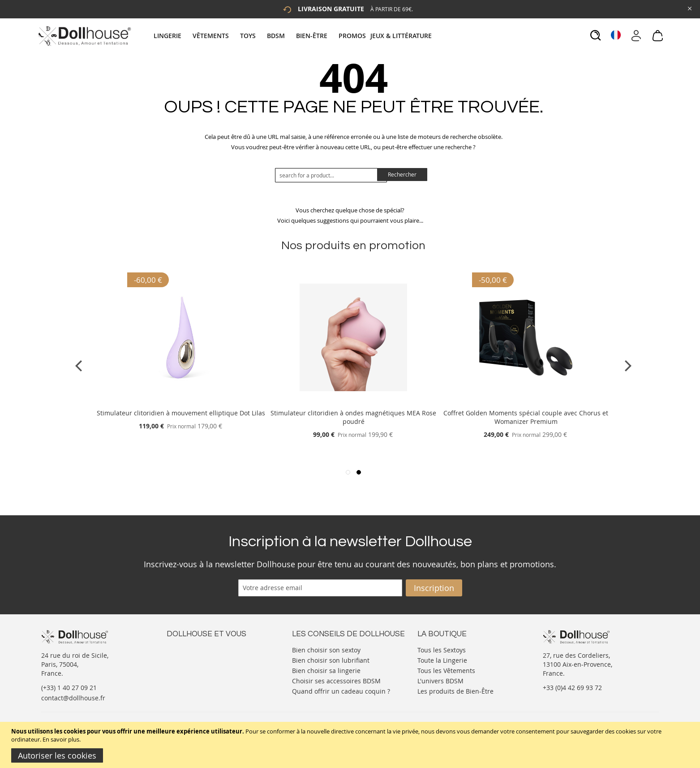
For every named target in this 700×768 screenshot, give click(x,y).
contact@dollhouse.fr (73, 698)
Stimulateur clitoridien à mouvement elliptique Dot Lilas (181, 413)
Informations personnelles (206, 667)
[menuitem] (172, 36)
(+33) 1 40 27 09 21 (69, 688)
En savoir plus (61, 739)
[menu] (294, 36)
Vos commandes (191, 676)
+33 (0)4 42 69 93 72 (572, 688)
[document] (351, 745)
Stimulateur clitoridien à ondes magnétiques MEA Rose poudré (353, 417)
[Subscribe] (434, 588)
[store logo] (84, 36)
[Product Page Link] (181, 402)
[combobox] (331, 175)
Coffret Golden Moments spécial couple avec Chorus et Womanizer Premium (526, 417)
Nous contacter (189, 649)
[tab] (294, 36)
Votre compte (187, 658)
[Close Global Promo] (689, 8)
